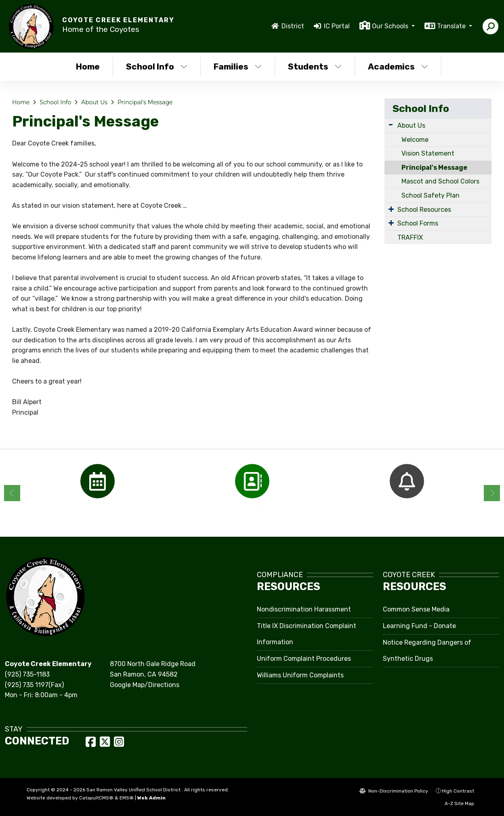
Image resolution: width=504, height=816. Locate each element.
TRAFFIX (410, 237)
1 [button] (246, 510)
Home (88, 66)
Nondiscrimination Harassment (304, 609)
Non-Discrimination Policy (394, 791)
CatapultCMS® (96, 798)
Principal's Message (145, 102)
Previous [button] (12, 493)
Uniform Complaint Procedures (304, 659)
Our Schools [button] (391, 26)
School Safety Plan (430, 195)
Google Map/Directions (145, 685)
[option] (98, 481)
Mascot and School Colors (440, 181)
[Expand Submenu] (391, 125)
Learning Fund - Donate (419, 626)
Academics (398, 66)
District (293, 26)
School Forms (418, 223)
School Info (157, 66)
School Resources (424, 210)
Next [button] (492, 493)
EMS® (127, 798)
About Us (94, 102)
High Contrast (458, 791)
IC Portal (337, 26)
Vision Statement (428, 153)
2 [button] (258, 510)
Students (315, 66)
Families (238, 66)
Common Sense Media (416, 609)
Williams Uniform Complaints (300, 675)
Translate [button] (452, 26)
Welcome (415, 140)
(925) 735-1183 (27, 674)
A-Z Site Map (455, 803)
